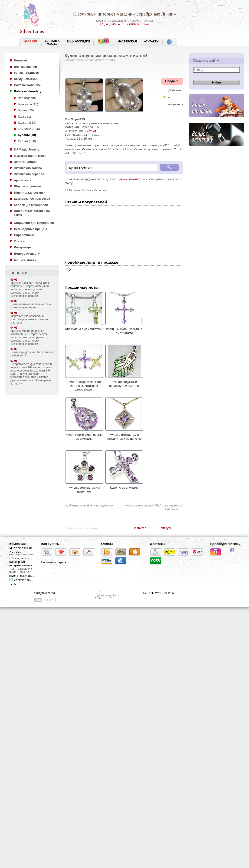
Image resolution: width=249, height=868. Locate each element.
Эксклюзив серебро (29, 174)
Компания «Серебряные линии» (21, 548)
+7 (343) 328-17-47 (137, 24)
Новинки (20, 60)
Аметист (90, 131)
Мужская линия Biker (30, 156)
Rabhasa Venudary (28, 91)
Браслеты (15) (28, 104)
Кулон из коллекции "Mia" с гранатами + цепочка (152, 507)
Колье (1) (24, 117)
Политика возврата (54, 562)
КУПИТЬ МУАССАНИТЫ (159, 593)
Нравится (139, 528)
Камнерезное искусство (32, 199)
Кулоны (110, 60)
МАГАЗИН (30, 42)
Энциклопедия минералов (34, 223)
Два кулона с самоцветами (84, 327)
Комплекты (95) (29, 129)
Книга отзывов (25, 260)
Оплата (107, 544)
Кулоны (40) (27, 135)
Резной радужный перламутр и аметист (124, 382)
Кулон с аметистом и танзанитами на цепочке (124, 435)
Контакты (151, 42)
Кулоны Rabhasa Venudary (88, 190)
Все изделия (27, 98)
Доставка (158, 544)
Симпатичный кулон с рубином (91, 505)
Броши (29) (26, 110)
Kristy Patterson (26, 79)
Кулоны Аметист (129, 179)
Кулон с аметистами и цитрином (84, 488)
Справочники (24, 235)
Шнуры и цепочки (28, 186)
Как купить (50, 544)
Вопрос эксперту (27, 254)
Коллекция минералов (31, 205)
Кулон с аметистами (124, 486)
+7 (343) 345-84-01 (112, 24)
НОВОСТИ (19, 273)
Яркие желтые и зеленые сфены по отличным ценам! (31, 306)
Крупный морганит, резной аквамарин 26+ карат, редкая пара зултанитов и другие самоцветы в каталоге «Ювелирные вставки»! (29, 337)
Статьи (19, 241)
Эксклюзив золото (28, 168)
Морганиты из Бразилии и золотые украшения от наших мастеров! (29, 319)
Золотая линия (25, 162)
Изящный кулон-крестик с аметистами (124, 329)
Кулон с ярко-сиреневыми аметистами (84, 435)
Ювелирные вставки (30, 193)
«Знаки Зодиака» (27, 73)
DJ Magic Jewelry (27, 149)
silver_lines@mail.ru (22, 576)
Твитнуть (165, 528)
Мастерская (127, 42)
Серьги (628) (27, 141)
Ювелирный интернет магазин (21, 564)
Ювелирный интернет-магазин (103, 14)
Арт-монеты (23, 180)
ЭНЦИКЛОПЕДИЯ (78, 42)
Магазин (70, 60)
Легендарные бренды (31, 229)
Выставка (52, 42)
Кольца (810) (27, 123)
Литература (23, 247)
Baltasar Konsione (27, 85)
